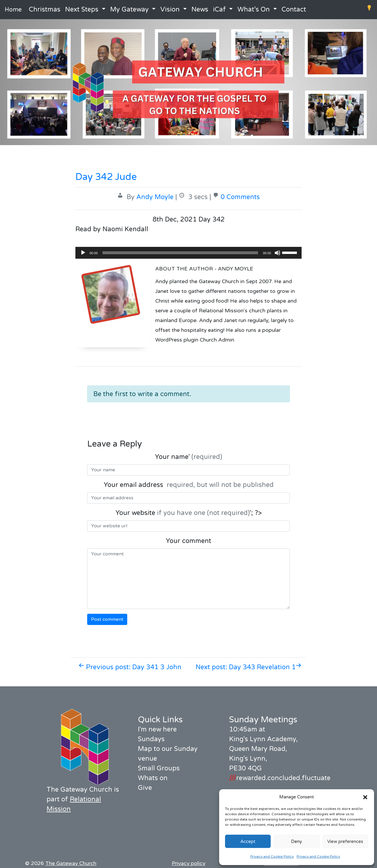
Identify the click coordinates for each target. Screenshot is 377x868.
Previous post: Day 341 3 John (130, 667)
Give (145, 788)
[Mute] (277, 253)
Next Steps (82, 9)
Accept (248, 841)
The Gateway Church (71, 863)
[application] (188, 253)
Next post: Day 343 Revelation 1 (249, 667)
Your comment (188, 541)
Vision (170, 9)
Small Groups (159, 768)
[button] (365, 797)
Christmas (45, 9)
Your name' (188, 457)
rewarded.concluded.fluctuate (280, 778)
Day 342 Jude (106, 177)
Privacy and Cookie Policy (272, 856)
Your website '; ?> (189, 513)
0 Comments (240, 197)
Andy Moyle (155, 197)
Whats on (153, 778)
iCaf (219, 9)
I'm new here (157, 729)
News (200, 9)
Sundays (151, 739)
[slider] (180, 253)
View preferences (345, 841)
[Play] (83, 253)
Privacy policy (188, 863)
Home (13, 10)
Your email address (189, 485)
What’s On (254, 9)
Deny (296, 841)
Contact (294, 9)
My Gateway (129, 9)
